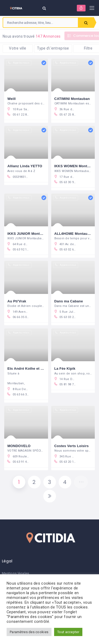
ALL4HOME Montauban (74, 234)
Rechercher (86, 23)
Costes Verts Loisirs (72, 446)
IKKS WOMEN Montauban (76, 166)
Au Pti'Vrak (17, 301)
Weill (12, 99)
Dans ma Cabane (69, 301)
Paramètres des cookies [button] (29, 632)
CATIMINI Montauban (72, 99)
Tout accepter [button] (68, 632)
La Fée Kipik (65, 369)
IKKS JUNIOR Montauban (29, 234)
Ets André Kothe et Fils (27, 369)
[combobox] (41, 23)
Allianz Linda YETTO (25, 166)
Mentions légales (15, 573)
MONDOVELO (19, 446)
